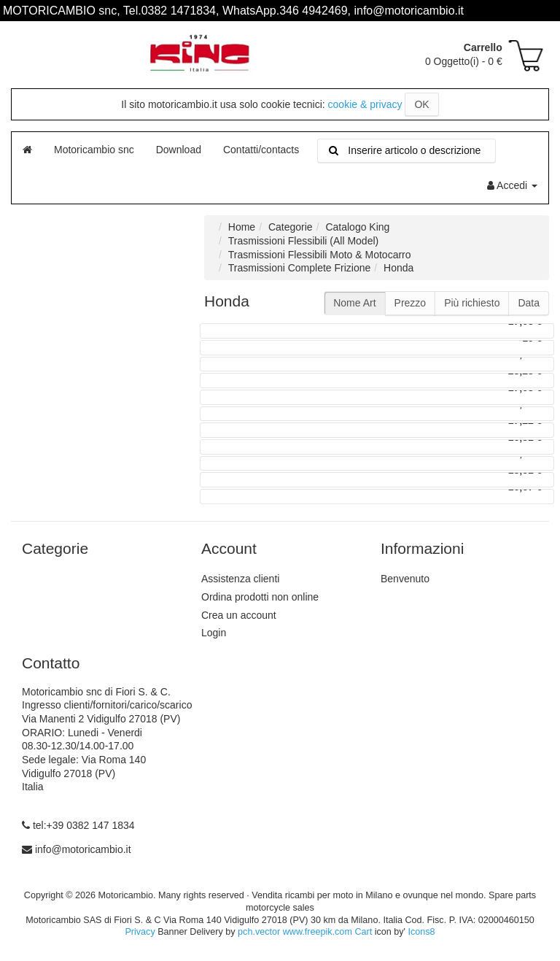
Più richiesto (472, 303)
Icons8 (421, 932)
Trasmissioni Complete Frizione (300, 268)
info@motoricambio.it (83, 849)
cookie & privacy (365, 104)
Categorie (291, 227)
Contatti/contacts (261, 150)
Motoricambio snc (94, 150)
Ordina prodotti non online (260, 597)
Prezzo (411, 303)
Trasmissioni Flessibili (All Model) (303, 241)
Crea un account (239, 615)
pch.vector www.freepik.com (295, 932)
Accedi (512, 185)
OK (421, 104)
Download (179, 150)
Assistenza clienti (240, 579)
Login (214, 633)
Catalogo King (357, 227)
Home (242, 227)
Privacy (140, 932)
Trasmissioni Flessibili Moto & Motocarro (320, 255)
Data (529, 303)
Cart (363, 932)
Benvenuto (405, 579)
